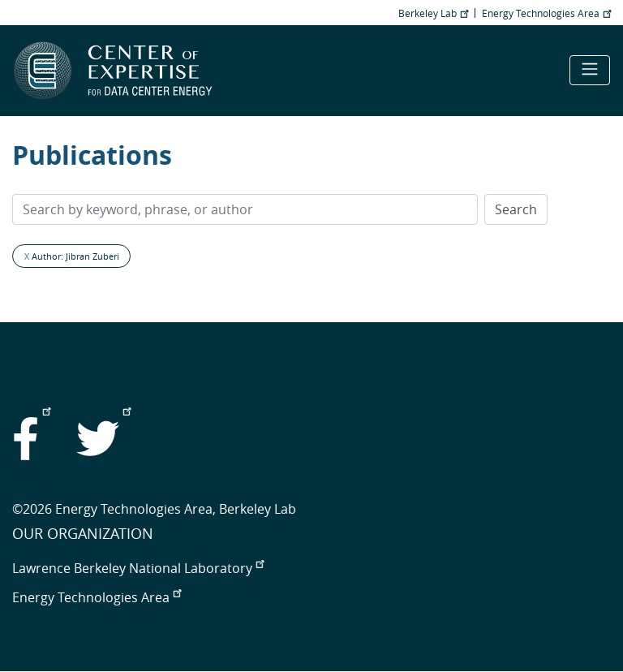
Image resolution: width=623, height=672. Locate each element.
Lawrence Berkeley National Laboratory (138, 568)
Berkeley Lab (433, 13)
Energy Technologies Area (546, 13)
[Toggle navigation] (590, 70)
